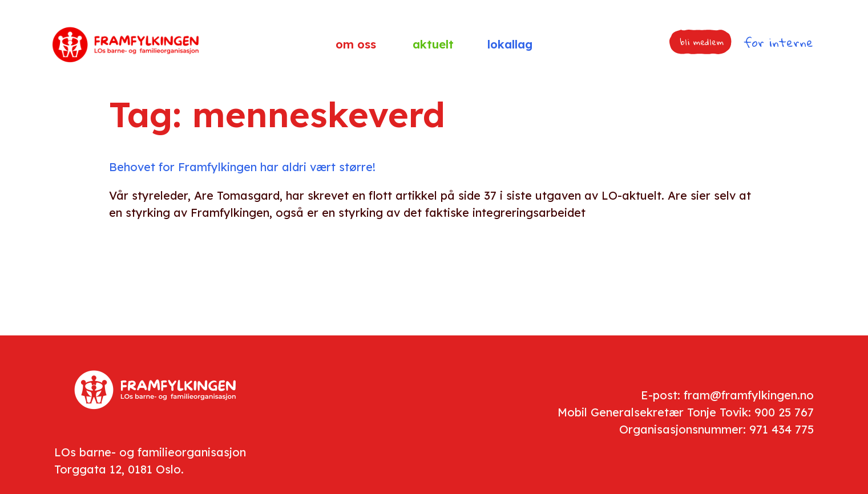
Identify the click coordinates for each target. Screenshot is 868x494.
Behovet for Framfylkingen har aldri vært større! (242, 167)
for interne (778, 42)
